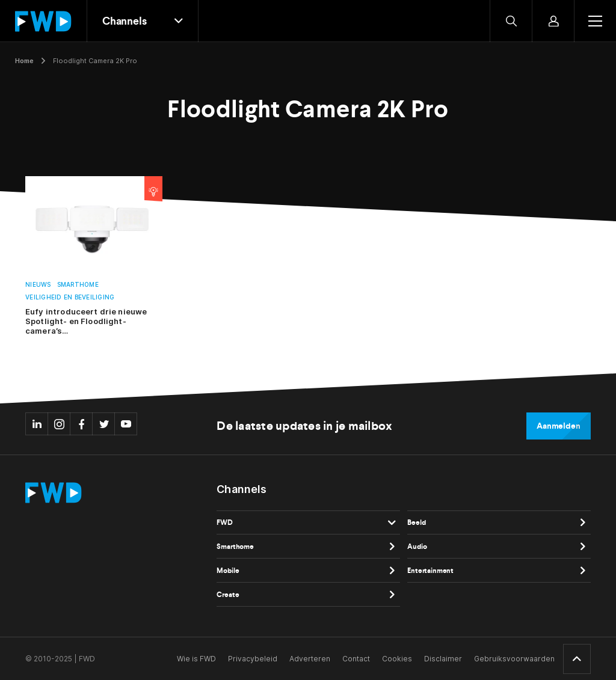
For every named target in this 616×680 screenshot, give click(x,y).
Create (228, 595)
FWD (225, 522)
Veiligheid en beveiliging (70, 297)
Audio (417, 547)
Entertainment (430, 571)
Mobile (228, 571)
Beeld (416, 522)
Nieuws (38, 285)
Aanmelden (559, 426)
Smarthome (78, 285)
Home (24, 61)
